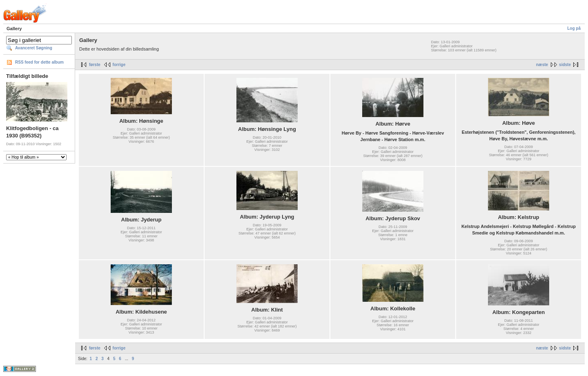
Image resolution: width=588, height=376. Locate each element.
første (95, 65)
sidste (565, 65)
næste (542, 65)
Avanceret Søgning (34, 48)
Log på (574, 28)
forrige (119, 65)
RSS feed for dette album (39, 62)
